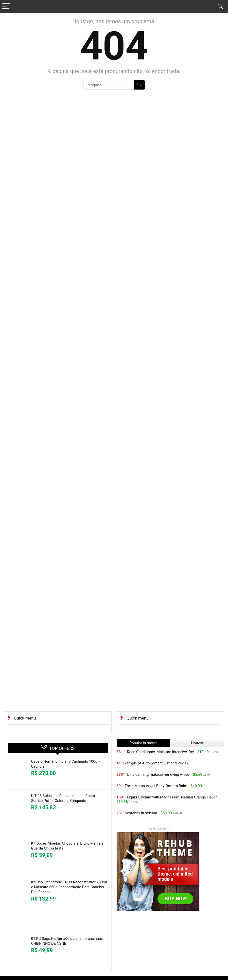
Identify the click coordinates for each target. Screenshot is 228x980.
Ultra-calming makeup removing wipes (158, 775)
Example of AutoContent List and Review (156, 763)
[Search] (220, 7)
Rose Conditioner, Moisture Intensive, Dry (160, 752)
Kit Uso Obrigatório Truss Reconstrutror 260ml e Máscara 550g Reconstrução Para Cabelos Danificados (69, 887)
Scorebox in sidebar (141, 813)
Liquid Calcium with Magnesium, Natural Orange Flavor (172, 797)
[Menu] (6, 7)
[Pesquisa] (139, 85)
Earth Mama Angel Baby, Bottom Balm (156, 786)
